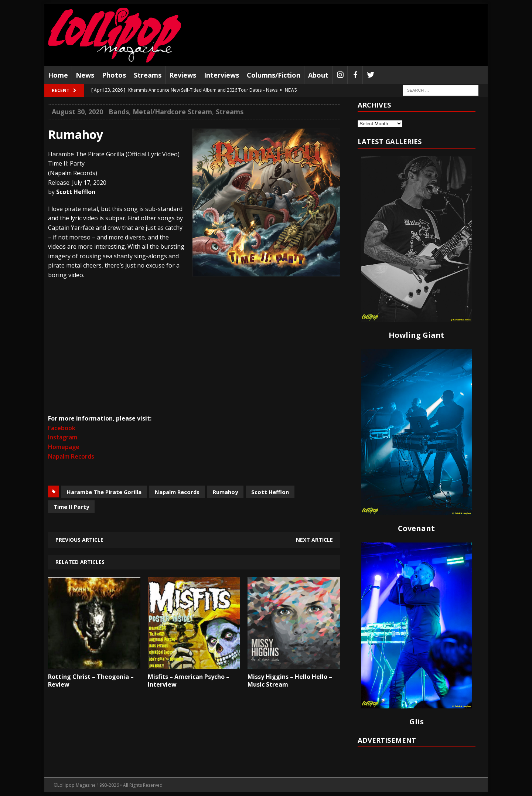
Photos (114, 75)
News (85, 75)
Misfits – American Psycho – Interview (189, 681)
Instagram (63, 437)
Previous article (79, 540)
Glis (417, 722)
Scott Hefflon (270, 492)
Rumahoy (225, 492)
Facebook (62, 428)
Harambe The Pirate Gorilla (104, 492)
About (318, 75)
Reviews (183, 75)
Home (58, 75)
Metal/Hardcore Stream (172, 112)
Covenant (416, 528)
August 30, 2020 (77, 112)
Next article (314, 540)
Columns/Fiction (274, 75)
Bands (119, 112)
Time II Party (71, 507)
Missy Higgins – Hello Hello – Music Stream (290, 681)
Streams (148, 75)
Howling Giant (417, 335)
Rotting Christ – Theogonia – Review (91, 681)
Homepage (64, 447)
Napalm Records (71, 456)
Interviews (221, 75)
